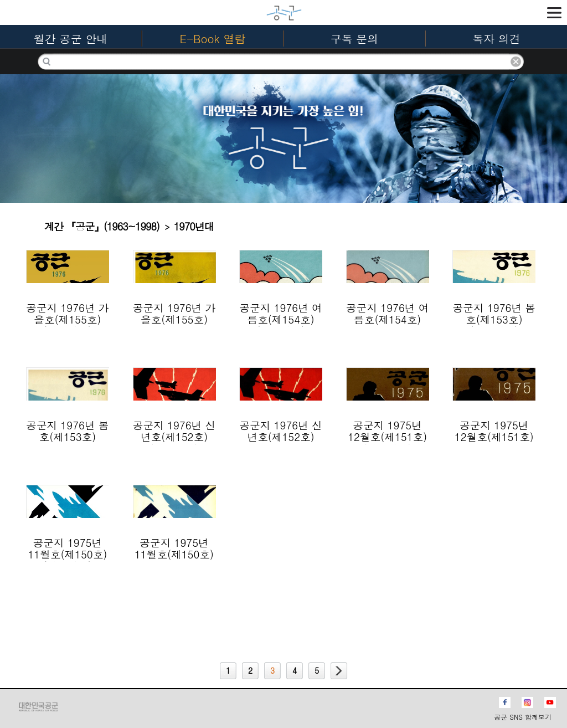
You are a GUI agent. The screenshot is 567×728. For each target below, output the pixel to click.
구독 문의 (355, 39)
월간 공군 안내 (71, 39)
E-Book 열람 (213, 39)
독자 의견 (496, 39)
